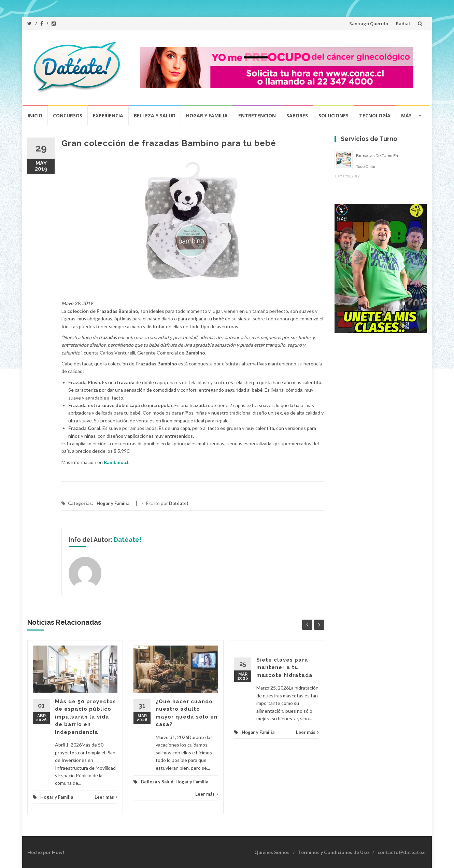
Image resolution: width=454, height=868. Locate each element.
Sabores (297, 115)
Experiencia (108, 115)
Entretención (257, 115)
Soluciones (334, 115)
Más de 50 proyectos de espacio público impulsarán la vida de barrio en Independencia (86, 717)
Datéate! (179, 503)
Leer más (106, 797)
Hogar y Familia (207, 115)
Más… (408, 115)
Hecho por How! (46, 852)
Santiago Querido (369, 24)
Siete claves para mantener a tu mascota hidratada (285, 668)
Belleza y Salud (155, 115)
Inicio (35, 115)
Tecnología (375, 115)
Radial (403, 24)
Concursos (68, 115)
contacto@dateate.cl (402, 852)
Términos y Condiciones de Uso (334, 852)
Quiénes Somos (272, 852)
